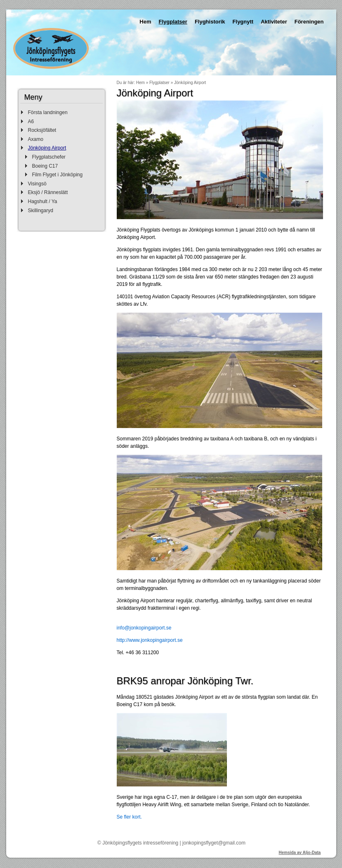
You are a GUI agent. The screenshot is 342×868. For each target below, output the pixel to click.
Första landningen (48, 112)
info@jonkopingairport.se (144, 628)
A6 (31, 122)
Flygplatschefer (49, 157)
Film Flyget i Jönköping (58, 175)
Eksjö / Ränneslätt (48, 192)
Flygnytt (243, 22)
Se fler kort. (129, 817)
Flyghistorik (210, 22)
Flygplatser (173, 22)
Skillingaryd (41, 211)
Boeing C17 (45, 166)
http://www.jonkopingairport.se (150, 640)
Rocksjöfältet (42, 130)
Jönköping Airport (47, 148)
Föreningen (309, 22)
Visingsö (37, 184)
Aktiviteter (274, 22)
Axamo (36, 139)
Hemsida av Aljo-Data (300, 853)
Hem (145, 22)
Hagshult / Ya (43, 201)
